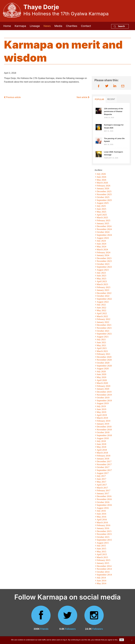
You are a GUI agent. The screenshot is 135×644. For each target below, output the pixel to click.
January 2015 (103, 563)
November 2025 (104, 194)
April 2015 (102, 554)
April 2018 (102, 450)
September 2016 (104, 505)
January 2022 (103, 322)
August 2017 (103, 473)
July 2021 (101, 339)
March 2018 (102, 453)
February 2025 (103, 220)
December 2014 (104, 566)
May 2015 (101, 552)
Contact (86, 26)
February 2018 (103, 456)
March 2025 (102, 218)
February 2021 (103, 354)
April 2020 (102, 380)
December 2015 (104, 531)
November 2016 (104, 499)
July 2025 (101, 206)
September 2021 (104, 334)
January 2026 (103, 188)
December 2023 (104, 258)
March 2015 (102, 557)
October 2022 (103, 296)
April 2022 (102, 313)
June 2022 (101, 308)
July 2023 (101, 273)
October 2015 (103, 537)
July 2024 (101, 241)
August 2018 (103, 438)
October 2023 (103, 264)
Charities (72, 26)
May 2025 (101, 212)
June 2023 (101, 276)
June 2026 (101, 177)
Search (119, 26)
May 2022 (101, 310)
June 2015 (101, 549)
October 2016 (103, 502)
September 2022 (104, 299)
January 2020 (103, 389)
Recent (111, 99)
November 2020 (104, 360)
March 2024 (102, 250)
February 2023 (103, 287)
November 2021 (104, 328)
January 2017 (103, 493)
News (47, 26)
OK (122, 640)
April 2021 (102, 348)
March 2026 (102, 183)
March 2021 (102, 351)
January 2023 (103, 290)
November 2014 (104, 569)
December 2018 (104, 427)
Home (7, 26)
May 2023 (101, 279)
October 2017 (103, 467)
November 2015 (104, 534)
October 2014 (103, 572)
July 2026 (101, 174)
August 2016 (103, 508)
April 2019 (102, 415)
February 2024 (103, 252)
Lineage (35, 26)
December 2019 (104, 392)
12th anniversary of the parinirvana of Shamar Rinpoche (113, 111)
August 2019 (103, 403)
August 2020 (103, 369)
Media (58, 26)
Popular (99, 99)
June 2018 (101, 444)
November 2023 (104, 261)
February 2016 (103, 525)
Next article (83, 97)
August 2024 (103, 238)
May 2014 (101, 583)
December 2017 (104, 461)
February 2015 (103, 560)
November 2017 (104, 464)
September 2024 (104, 235)
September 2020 (104, 366)
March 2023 (102, 284)
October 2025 (103, 197)
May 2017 (101, 482)
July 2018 (101, 441)
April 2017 (102, 485)
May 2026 (101, 180)
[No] (132, 640)
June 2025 (101, 209)
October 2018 (103, 432)
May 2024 (101, 247)
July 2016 (101, 511)
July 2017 (101, 476)
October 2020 (103, 363)
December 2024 (104, 226)
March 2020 (102, 383)
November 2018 (104, 430)
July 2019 (101, 406)
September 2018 (104, 435)
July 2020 (101, 371)
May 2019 (101, 412)
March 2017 (102, 488)
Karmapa (20, 26)
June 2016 (101, 514)
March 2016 (102, 523)
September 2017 (104, 470)
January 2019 (103, 424)
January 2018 (103, 459)
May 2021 (101, 345)
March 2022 (102, 316)
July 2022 (101, 305)
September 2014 (104, 575)
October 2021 (103, 331)
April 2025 (102, 215)
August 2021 (103, 337)
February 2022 (103, 319)
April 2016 (102, 520)
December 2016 (104, 496)
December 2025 (104, 191)
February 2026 (103, 186)
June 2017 (101, 479)
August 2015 (103, 543)
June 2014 (101, 581)
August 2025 (103, 203)
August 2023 (103, 270)
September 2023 (104, 267)
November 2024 (104, 229)
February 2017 (103, 490)
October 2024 (103, 232)
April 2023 (102, 281)
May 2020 (101, 377)
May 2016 (101, 517)
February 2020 (103, 386)
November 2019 (104, 395)
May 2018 (101, 447)
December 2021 (104, 325)
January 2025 (103, 223)
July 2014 (101, 578)
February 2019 (103, 421)
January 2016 (103, 528)
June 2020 (101, 374)
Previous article (12, 97)
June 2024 (101, 244)
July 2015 (101, 546)
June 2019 (101, 409)
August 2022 (103, 302)
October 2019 (103, 398)
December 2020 (104, 357)
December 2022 (104, 293)
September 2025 (104, 200)
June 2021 (101, 342)
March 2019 (102, 418)
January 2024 (103, 255)
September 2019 (104, 401)
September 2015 (104, 540)
